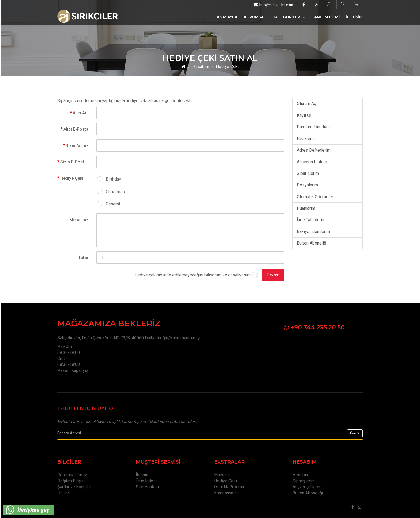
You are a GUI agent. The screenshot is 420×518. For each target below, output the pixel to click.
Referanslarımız (72, 475)
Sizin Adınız (77, 146)
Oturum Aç (306, 104)
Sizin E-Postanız (76, 162)
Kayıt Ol (304, 115)
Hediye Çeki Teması (76, 178)
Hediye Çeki (227, 67)
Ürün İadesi (146, 481)
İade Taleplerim (311, 220)
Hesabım (201, 67)
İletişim (143, 475)
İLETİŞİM (354, 17)
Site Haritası (147, 487)
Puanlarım (306, 208)
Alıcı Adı (81, 113)
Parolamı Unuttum (313, 127)
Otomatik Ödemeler (315, 197)
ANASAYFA (227, 17)
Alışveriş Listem (312, 162)
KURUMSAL (255, 17)
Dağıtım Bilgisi (71, 481)
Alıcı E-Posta (76, 129)
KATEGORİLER (289, 17)
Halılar (63, 493)
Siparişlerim (308, 173)
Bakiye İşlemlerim (313, 232)
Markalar (222, 475)
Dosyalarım (307, 185)
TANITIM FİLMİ (326, 17)
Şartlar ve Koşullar (74, 487)
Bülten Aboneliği (312, 243)
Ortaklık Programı (230, 487)
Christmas (115, 192)
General (113, 204)
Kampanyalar (226, 493)
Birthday (113, 179)
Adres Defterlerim (314, 150)
